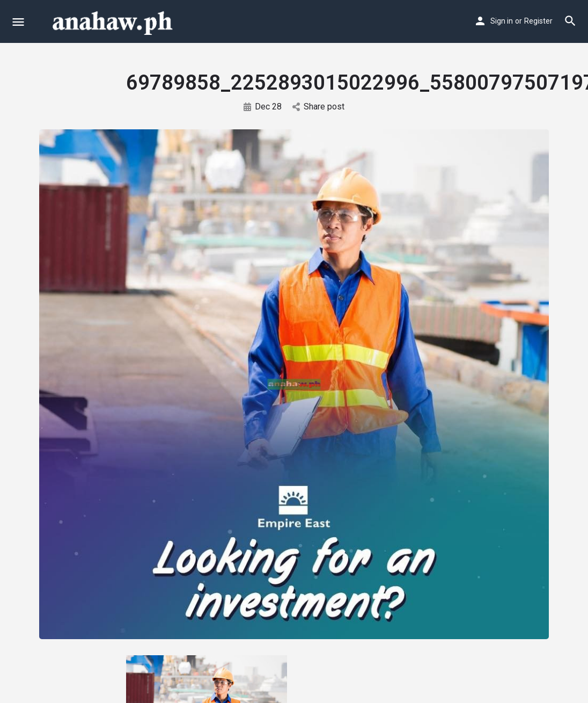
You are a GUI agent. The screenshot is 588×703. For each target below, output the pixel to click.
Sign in (502, 21)
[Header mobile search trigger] (570, 21)
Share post (318, 107)
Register (538, 21)
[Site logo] (114, 21)
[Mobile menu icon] (18, 22)
